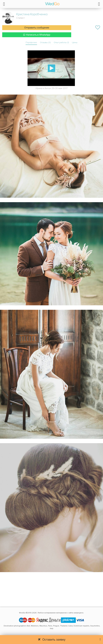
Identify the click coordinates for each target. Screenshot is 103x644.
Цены (75, 42)
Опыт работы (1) (61, 42)
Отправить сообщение (37, 28)
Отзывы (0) (45, 42)
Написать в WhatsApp (37, 35)
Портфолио (31, 42)
